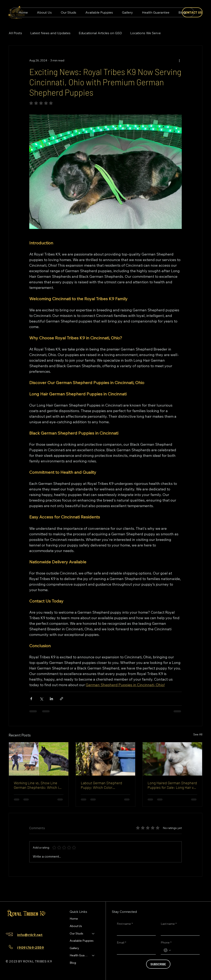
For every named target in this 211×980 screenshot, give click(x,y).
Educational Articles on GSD (100, 33)
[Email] (135, 950)
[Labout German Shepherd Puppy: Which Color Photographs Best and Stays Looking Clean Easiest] (106, 759)
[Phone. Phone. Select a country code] (167, 950)
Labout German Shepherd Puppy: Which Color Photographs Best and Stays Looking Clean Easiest (103, 785)
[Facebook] (10, 923)
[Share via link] (62, 699)
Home (74, 919)
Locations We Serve (145, 33)
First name (125, 924)
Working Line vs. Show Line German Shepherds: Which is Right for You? (37, 785)
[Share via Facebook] (31, 699)
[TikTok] (23, 923)
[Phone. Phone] (184, 950)
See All (198, 734)
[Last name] (179, 931)
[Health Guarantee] (93, 955)
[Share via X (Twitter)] (41, 699)
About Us (76, 926)
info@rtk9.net (30, 935)
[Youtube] (30, 923)
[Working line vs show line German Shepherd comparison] (39, 759)
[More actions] (179, 60)
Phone (166, 943)
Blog (73, 963)
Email (121, 943)
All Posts (15, 33)
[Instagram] (16, 923)
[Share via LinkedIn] (51, 699)
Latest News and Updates (50, 33)
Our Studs (76, 933)
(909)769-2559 (30, 947)
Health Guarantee (79, 955)
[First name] (135, 931)
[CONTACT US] (192, 12)
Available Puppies (82, 941)
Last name (169, 924)
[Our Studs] (93, 934)
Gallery (74, 948)
